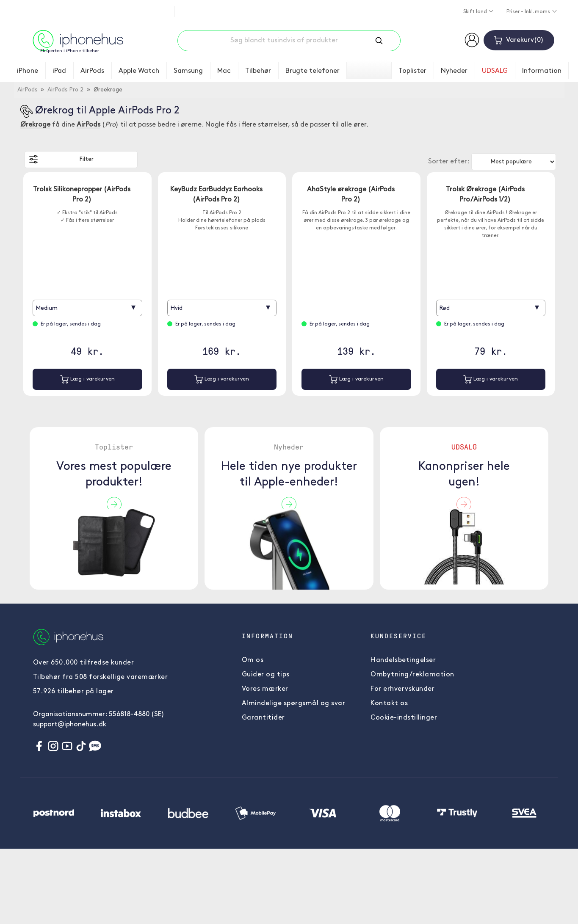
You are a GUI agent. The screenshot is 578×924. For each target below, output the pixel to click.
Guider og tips (266, 675)
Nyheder (454, 71)
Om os (253, 660)
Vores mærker (265, 689)
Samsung (188, 71)
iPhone (28, 71)
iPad (59, 71)
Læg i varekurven (87, 379)
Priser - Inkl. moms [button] (529, 12)
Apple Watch (139, 71)
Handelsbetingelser (403, 660)
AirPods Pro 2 (65, 90)
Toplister (412, 71)
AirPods (92, 71)
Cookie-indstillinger (404, 718)
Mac (224, 71)
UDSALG (495, 71)
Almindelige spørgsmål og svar (294, 703)
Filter (61, 159)
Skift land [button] (476, 12)
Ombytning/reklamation (412, 675)
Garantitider (263, 718)
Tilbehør (258, 71)
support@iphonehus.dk (70, 725)
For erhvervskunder (402, 689)
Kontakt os (389, 703)
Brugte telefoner (313, 71)
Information (542, 71)
